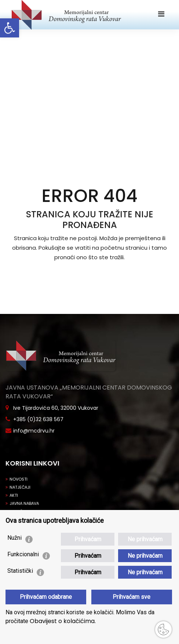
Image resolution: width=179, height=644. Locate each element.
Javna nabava (22, 503)
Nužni (14, 538)
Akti (12, 495)
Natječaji (18, 487)
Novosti (17, 479)
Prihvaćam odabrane (46, 597)
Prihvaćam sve (131, 597)
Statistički (20, 571)
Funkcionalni (23, 554)
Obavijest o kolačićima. (62, 621)
